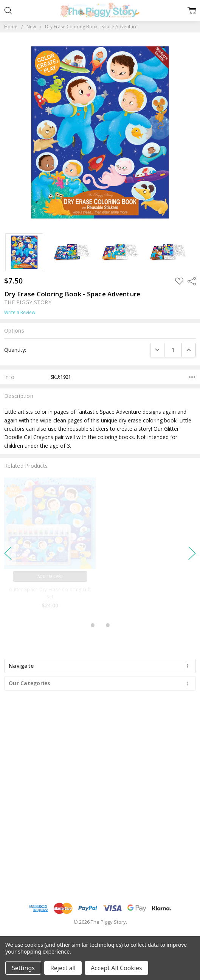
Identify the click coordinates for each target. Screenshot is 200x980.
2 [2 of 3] (100, 625)
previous (8, 553)
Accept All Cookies (116, 968)
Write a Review (20, 313)
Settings (23, 968)
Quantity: (15, 350)
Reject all (63, 968)
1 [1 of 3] (93, 625)
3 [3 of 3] (108, 625)
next (192, 553)
